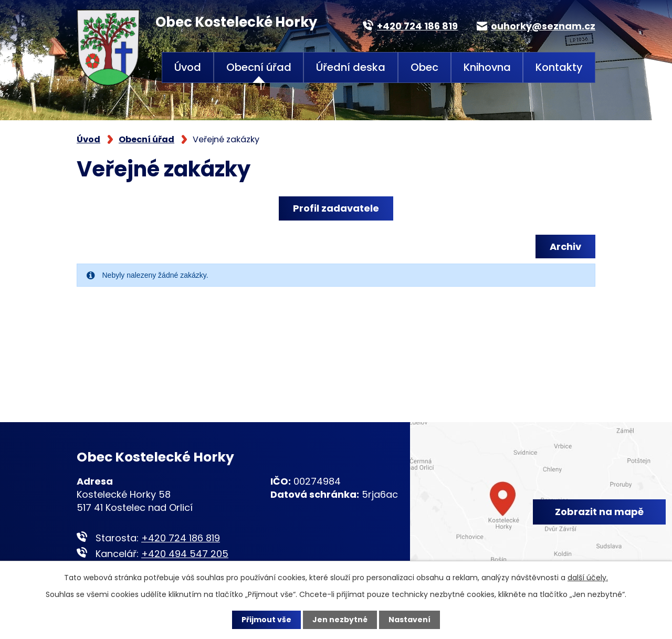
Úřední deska (351, 67)
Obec (424, 67)
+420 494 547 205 (185, 554)
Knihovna (487, 67)
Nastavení (409, 620)
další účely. (588, 578)
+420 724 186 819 (181, 538)
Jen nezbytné (340, 620)
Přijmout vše (266, 620)
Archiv (565, 247)
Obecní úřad (259, 67)
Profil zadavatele (336, 208)
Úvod (188, 67)
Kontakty (559, 67)
